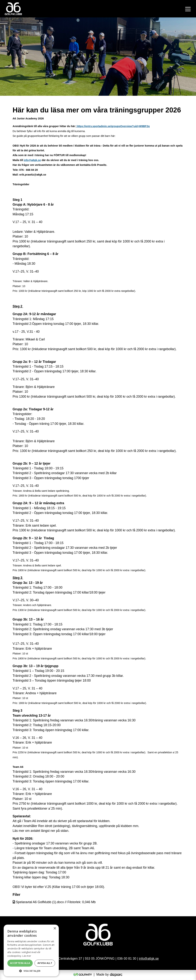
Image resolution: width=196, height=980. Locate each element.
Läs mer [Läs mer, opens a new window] (27, 956)
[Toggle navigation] (188, 9)
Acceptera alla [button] (20, 963)
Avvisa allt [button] (45, 963)
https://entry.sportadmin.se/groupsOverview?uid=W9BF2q (113, 126)
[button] (31, 971)
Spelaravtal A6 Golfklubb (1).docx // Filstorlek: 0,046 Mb (54, 902)
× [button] (55, 929)
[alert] (31, 950)
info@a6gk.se (32, 160)
